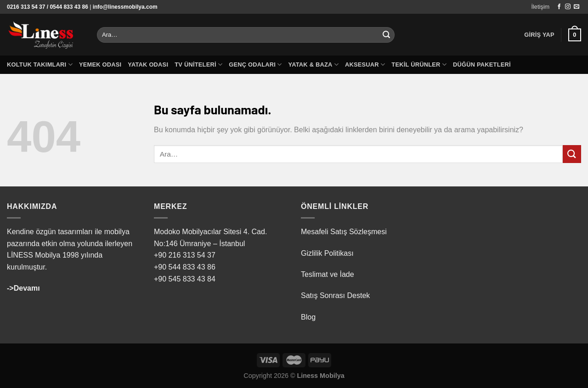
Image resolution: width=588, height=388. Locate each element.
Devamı (27, 288)
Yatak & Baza (314, 65)
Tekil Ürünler (419, 65)
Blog (308, 317)
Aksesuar (365, 65)
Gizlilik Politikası (327, 253)
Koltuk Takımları (40, 65)
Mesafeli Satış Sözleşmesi (344, 232)
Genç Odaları (255, 65)
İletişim (540, 7)
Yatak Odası (148, 65)
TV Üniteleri (198, 65)
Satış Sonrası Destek (335, 295)
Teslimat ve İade (328, 274)
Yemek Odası (100, 65)
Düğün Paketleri (482, 65)
